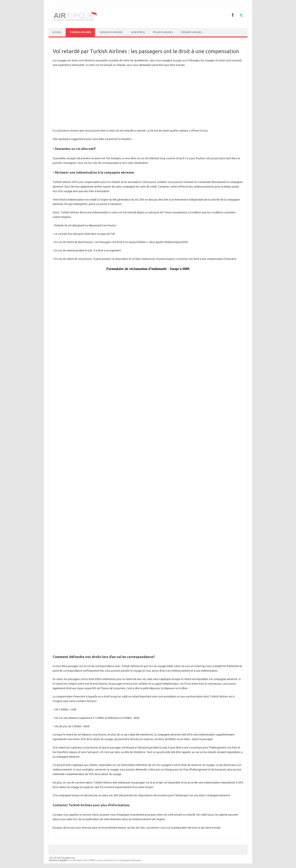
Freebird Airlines (191, 32)
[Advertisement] (148, 98)
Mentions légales (58, 860)
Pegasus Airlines (163, 32)
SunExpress (138, 32)
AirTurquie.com (66, 858)
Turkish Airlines (80, 32)
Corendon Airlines (111, 32)
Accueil (57, 32)
